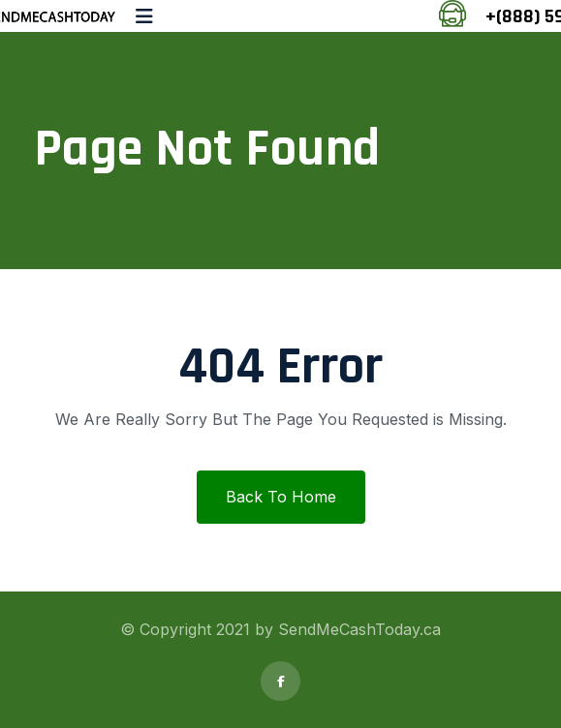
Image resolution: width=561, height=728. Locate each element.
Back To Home (281, 497)
